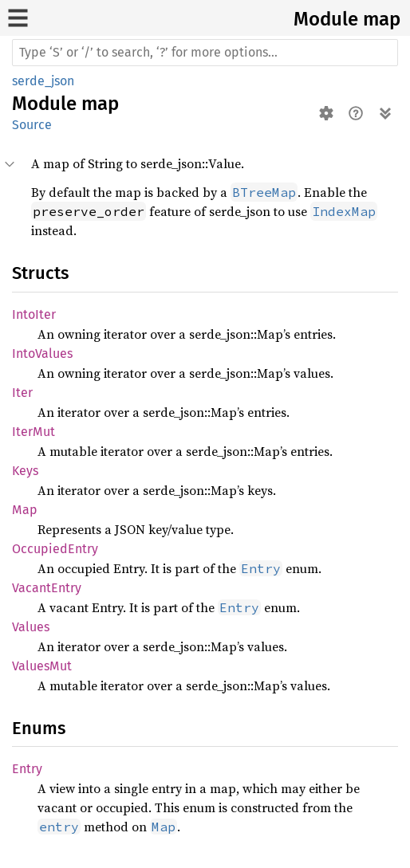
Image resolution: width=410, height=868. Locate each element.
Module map (347, 19)
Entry (27, 769)
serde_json (43, 81)
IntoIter (34, 314)
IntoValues (42, 353)
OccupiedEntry (55, 549)
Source (32, 125)
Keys (25, 471)
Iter (22, 393)
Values (31, 627)
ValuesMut (42, 666)
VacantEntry (47, 588)
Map (25, 510)
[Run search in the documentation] (205, 53)
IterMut (34, 432)
